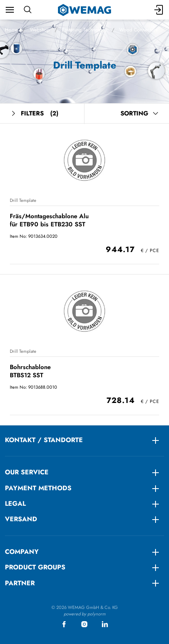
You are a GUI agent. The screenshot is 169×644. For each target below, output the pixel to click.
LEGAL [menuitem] (15, 503)
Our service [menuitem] (27, 472)
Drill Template (23, 200)
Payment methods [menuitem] (38, 488)
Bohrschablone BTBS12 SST (30, 371)
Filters (34, 114)
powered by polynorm (85, 614)
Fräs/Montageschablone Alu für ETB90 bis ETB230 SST (49, 220)
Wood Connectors (138, 30)
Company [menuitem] (22, 552)
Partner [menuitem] (20, 583)
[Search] (28, 10)
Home (11, 30)
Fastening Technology (84, 30)
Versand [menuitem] (21, 519)
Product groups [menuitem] (35, 567)
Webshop (40, 30)
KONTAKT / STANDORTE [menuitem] (44, 440)
